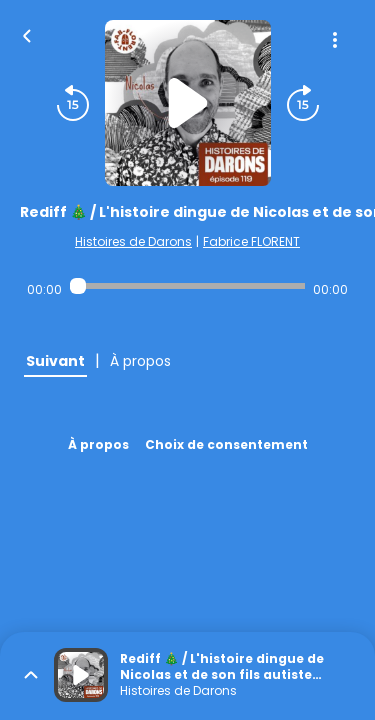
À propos (98, 444)
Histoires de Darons (133, 241)
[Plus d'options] (335, 40)
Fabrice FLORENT (251, 241)
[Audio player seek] (187, 286)
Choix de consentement (226, 444)
